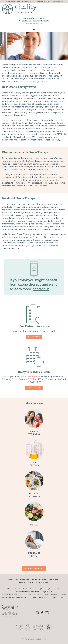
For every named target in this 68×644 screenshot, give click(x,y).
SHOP (40, 582)
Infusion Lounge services (36, 81)
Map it (49, 592)
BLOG (47, 582)
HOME (10, 579)
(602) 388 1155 (35, 2)
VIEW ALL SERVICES (34, 568)
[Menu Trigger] (34, 30)
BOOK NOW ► (34, 23)
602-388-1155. (31, 377)
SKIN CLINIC (54, 579)
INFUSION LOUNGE (39, 579)
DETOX (34, 525)
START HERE (34, 337)
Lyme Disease (16, 169)
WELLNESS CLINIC (22, 579)
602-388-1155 (19, 594)
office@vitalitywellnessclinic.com (53, 594)
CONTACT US (34, 388)
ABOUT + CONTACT (27, 582)
